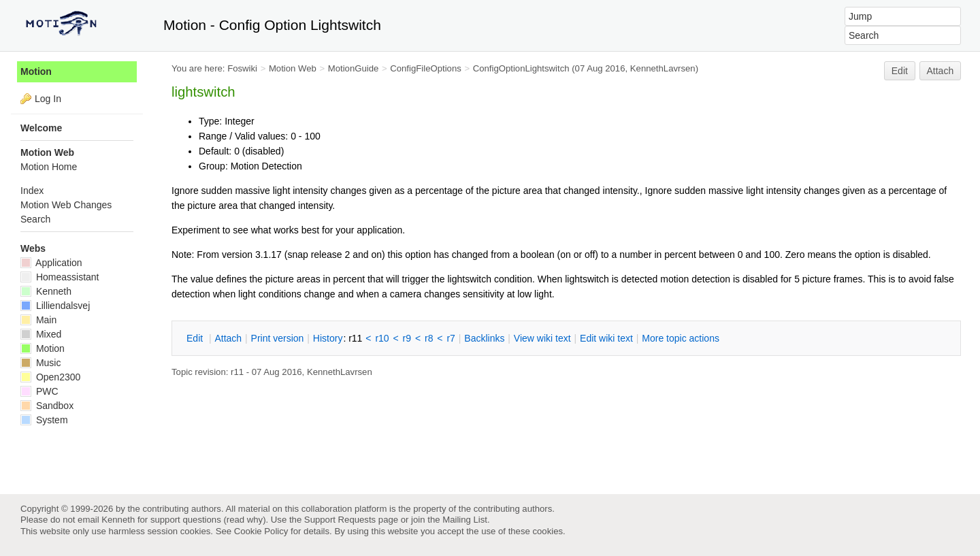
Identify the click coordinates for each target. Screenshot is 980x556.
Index (32, 191)
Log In (48, 99)
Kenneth (46, 291)
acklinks (484, 338)
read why (245, 520)
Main (38, 320)
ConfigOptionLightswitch (521, 68)
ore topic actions (681, 338)
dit (196, 338)
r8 (429, 338)
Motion (36, 71)
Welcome (41, 128)
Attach (941, 71)
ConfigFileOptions (426, 68)
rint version (278, 338)
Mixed (41, 334)
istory (328, 338)
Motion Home (49, 167)
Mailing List (465, 520)
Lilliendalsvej (55, 306)
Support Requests (340, 520)
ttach (228, 338)
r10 (382, 338)
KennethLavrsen (663, 68)
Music (40, 363)
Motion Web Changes (66, 205)
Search (35, 219)
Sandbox (47, 406)
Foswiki (242, 68)
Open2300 (50, 377)
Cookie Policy (261, 531)
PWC (39, 391)
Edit (900, 71)
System (44, 420)
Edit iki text (606, 338)
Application (51, 263)
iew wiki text (542, 338)
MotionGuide (354, 68)
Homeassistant (60, 277)
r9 (407, 338)
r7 (451, 338)
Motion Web (293, 68)
